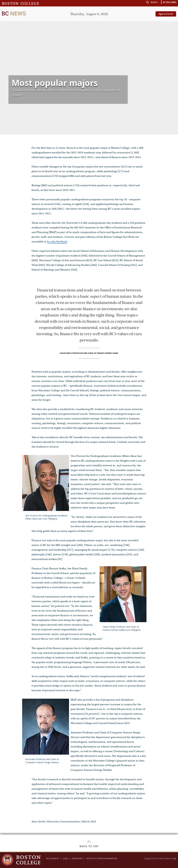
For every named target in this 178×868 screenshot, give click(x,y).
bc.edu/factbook (57, 242)
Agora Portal (166, 14)
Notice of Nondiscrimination (102, 858)
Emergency (78, 858)
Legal (66, 858)
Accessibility (53, 858)
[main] (89, 426)
